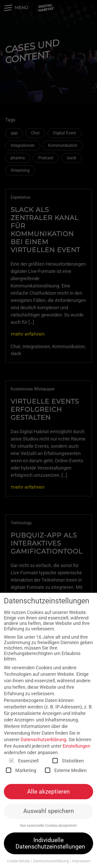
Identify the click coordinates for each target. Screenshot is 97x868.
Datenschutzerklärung (43, 740)
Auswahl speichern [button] (49, 812)
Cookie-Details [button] (19, 862)
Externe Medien (66, 771)
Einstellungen (76, 747)
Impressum (81, 862)
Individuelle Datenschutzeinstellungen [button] (50, 844)
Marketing (21, 771)
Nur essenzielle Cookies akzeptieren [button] (48, 826)
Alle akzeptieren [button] (48, 792)
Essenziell (24, 762)
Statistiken (68, 762)
